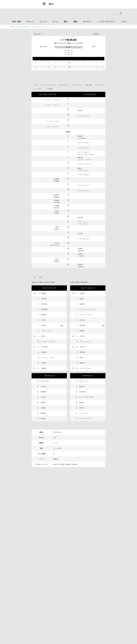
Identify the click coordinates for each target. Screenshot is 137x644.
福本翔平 (81, 311)
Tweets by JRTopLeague (70, 551)
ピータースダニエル (83, 160)
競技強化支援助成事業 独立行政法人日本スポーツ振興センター (108, 611)
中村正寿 (81, 300)
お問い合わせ (81, 629)
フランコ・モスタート (84, 187)
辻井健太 (80, 293)
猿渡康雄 (57, 242)
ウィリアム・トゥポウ (53, 166)
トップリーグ (28, 551)
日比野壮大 (56, 239)
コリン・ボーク (83, 268)
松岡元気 (57, 252)
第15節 (37, 27)
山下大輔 (57, 247)
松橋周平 (80, 309)
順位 (66, 22)
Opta (103, 34)
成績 (75, 22)
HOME (12, 27)
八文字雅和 (56, 223)
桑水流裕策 (44, 354)
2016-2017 (25, 27)
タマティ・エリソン (83, 266)
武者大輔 (82, 370)
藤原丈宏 (81, 295)
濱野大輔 (80, 202)
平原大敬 (57, 288)
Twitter (102, 14)
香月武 (57, 272)
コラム (124, 22)
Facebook (108, 14)
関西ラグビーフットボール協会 (108, 570)
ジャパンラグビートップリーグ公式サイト (22, 14)
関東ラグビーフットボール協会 (108, 562)
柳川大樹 (80, 262)
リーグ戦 (32, 27)
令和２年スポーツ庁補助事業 (108, 619)
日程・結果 (16, 22)
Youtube (114, 14)
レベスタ (74, 43)
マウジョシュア (83, 215)
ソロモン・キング (46, 375)
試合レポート (39, 34)
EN (121, 15)
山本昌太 (80, 298)
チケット (30, 22)
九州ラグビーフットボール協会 (108, 578)
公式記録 (96, 34)
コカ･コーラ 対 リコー (46, 27)
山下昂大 (57, 304)
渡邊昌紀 (82, 407)
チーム (55, 22)
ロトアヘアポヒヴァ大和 (86, 199)
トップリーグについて (106, 22)
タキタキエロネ (55, 290)
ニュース (43, 22)
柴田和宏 (80, 181)
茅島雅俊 (57, 245)
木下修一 (57, 256)
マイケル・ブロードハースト (88, 354)
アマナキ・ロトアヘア (85, 204)
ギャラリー (87, 22)
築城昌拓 (57, 226)
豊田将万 (44, 359)
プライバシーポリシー (68, 629)
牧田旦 (82, 402)
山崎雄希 (44, 397)
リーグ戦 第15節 (68, 40)
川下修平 (57, 258)
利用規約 (56, 629)
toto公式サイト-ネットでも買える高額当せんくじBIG (108, 603)
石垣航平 (44, 407)
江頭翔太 (57, 274)
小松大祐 (80, 155)
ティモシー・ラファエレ (52, 144)
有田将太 (57, 306)
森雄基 (79, 213)
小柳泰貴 (57, 250)
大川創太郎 (82, 183)
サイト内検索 (125, 14)
